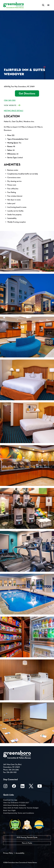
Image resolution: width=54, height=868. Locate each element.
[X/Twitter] (31, 787)
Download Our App (10, 800)
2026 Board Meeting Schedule (15, 805)
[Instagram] (5, 787)
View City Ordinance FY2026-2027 (16, 803)
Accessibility (20, 853)
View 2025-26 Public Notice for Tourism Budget (21, 808)
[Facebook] (14, 787)
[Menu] (48, 5)
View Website (10, 105)
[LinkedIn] (23, 787)
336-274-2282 (14, 770)
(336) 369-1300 (10, 100)
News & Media (27, 843)
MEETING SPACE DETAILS (14, 111)
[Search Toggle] (43, 5)
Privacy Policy (8, 853)
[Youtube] (40, 787)
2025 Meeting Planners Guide (27, 837)
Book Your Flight (9, 810)
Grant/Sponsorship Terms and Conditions (19, 813)
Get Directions (27, 93)
